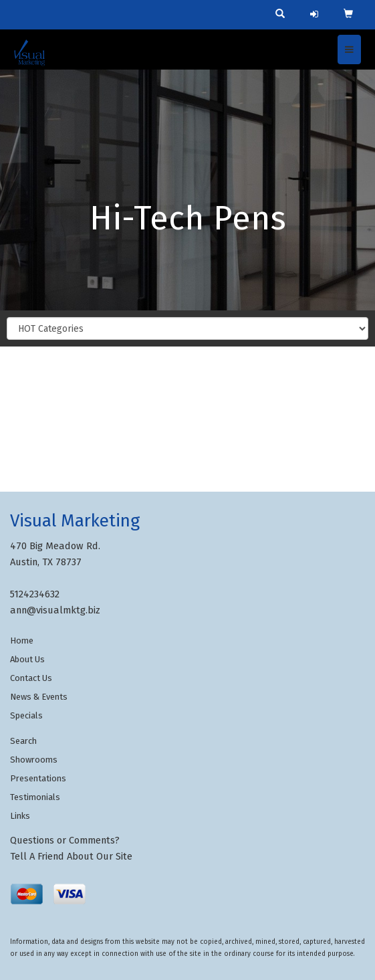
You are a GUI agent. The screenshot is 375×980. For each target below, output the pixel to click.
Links (20, 816)
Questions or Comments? (65, 840)
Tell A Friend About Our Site (71, 856)
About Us (27, 659)
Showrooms (34, 760)
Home (22, 641)
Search (23, 741)
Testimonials (35, 797)
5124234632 (35, 594)
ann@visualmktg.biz (55, 610)
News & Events (39, 697)
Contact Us (31, 678)
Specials (26, 715)
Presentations (38, 778)
